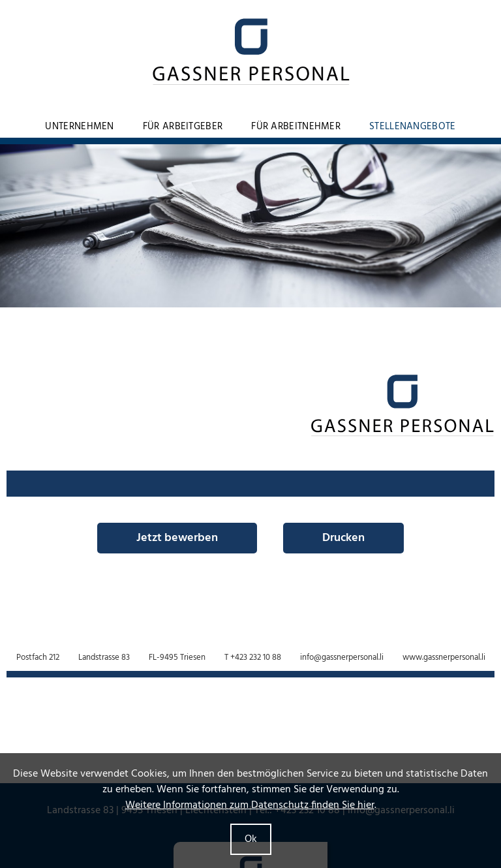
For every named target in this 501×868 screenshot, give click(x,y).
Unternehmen (79, 127)
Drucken (343, 538)
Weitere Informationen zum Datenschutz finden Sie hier (250, 805)
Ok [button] (251, 839)
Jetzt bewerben (177, 538)
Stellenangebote (413, 127)
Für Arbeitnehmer (296, 127)
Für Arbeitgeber (183, 127)
